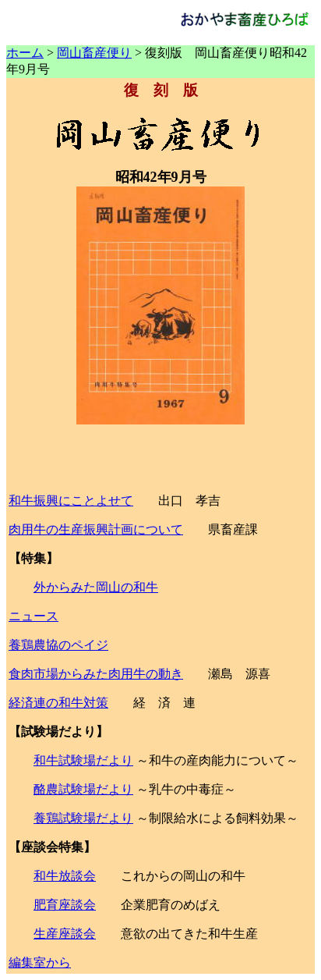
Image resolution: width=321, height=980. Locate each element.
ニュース (34, 616)
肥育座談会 (65, 905)
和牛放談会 (65, 876)
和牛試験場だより (83, 760)
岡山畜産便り (94, 53)
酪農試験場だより (83, 789)
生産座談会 (65, 934)
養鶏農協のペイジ (58, 645)
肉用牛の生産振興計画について (96, 529)
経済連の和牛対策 (58, 703)
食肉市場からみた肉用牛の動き (96, 674)
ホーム (25, 53)
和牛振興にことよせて (71, 501)
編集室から (40, 962)
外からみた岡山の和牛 (96, 587)
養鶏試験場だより (83, 818)
